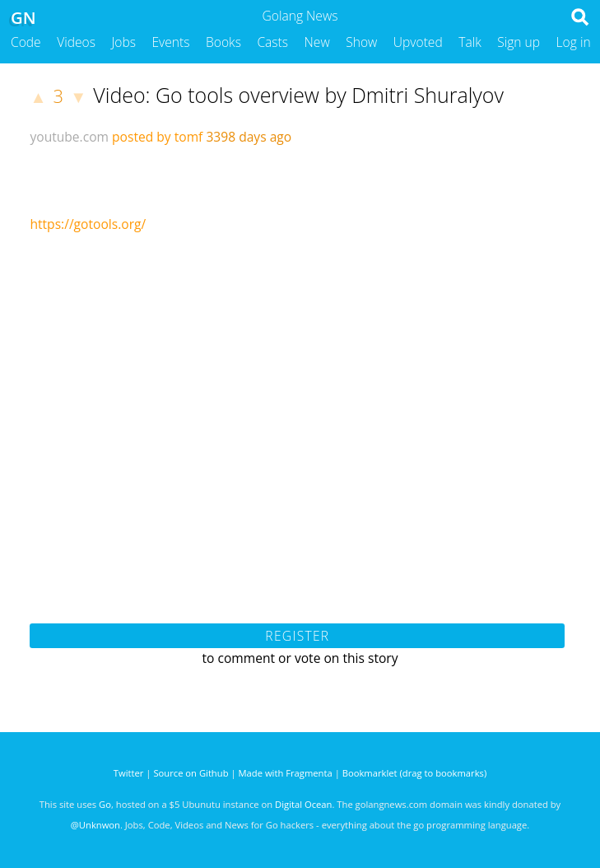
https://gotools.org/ (88, 224)
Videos (76, 42)
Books (223, 42)
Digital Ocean (303, 804)
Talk (470, 42)
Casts (272, 42)
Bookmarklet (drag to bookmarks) (414, 773)
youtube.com (69, 137)
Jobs (123, 42)
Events (171, 42)
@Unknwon (95, 825)
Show (361, 42)
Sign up (519, 42)
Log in (574, 42)
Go (105, 804)
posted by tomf (157, 137)
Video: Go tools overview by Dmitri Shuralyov (298, 95)
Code (26, 42)
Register (297, 636)
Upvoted (418, 42)
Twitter (129, 773)
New (317, 42)
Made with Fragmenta (286, 773)
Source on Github (191, 773)
